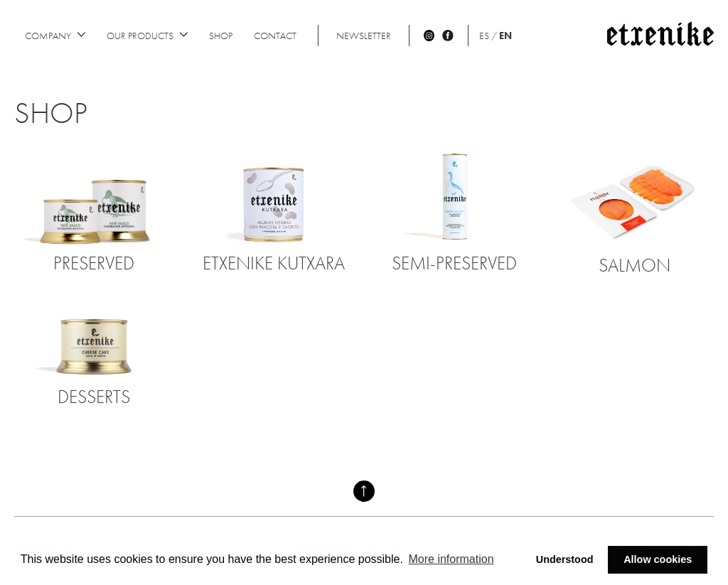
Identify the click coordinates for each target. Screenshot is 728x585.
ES (484, 36)
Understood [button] (565, 559)
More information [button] (451, 559)
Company (55, 36)
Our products (147, 36)
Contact (275, 36)
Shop (221, 36)
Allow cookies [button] (658, 559)
